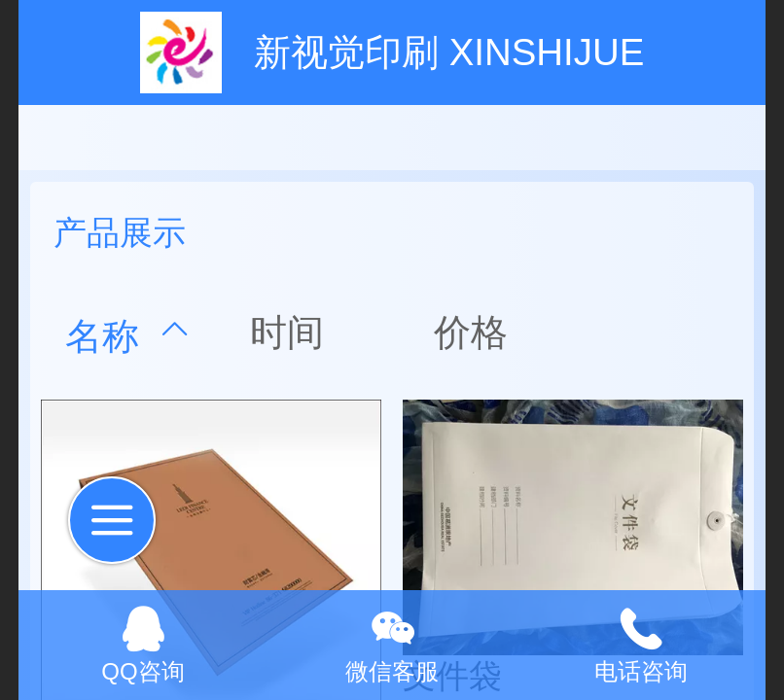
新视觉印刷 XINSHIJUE (449, 52)
